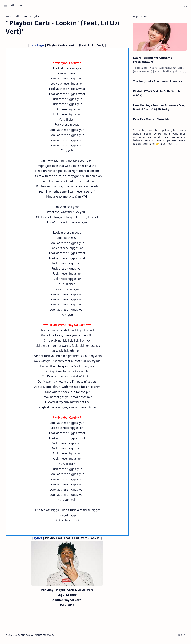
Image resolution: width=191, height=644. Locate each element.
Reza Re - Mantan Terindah (151, 121)
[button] (185, 5)
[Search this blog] (74, 5)
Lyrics (44, 540)
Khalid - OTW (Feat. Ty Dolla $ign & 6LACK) (157, 95)
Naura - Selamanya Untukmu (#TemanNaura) (153, 61)
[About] (6, 25)
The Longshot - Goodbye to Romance (158, 83)
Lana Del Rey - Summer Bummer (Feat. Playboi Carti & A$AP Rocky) (159, 109)
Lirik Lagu (16, 5)
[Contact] (6, 32)
